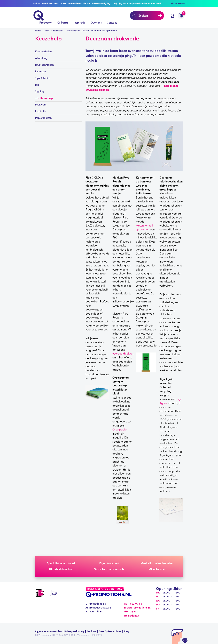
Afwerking (41, 58)
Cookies (91, 631)
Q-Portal (63, 24)
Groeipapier (120, 430)
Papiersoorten (43, 118)
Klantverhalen (43, 52)
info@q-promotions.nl (137, 608)
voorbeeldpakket (123, 354)
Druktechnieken (44, 65)
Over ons (96, 24)
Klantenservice (178, 3)
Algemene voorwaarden (48, 631)
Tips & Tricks (42, 78)
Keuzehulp (44, 98)
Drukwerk (41, 105)
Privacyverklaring (74, 631)
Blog (127, 631)
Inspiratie (80, 24)
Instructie (41, 72)
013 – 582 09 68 (133, 604)
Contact (112, 24)
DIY (37, 85)
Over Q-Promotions (110, 631)
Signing (40, 91)
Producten (46, 24)
